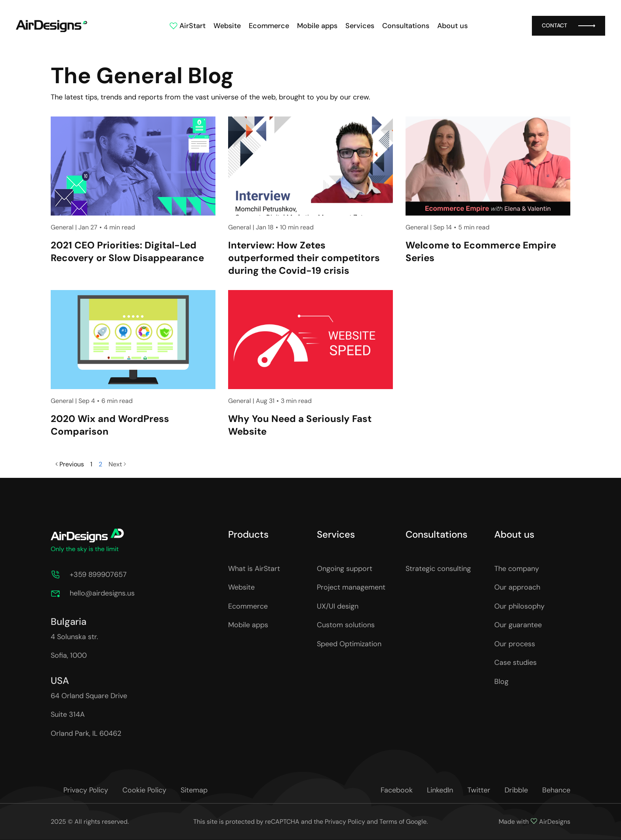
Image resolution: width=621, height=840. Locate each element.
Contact (569, 26)
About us (452, 26)
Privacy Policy (345, 822)
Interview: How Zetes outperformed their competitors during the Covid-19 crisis (304, 258)
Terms (388, 822)
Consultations (406, 26)
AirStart (187, 26)
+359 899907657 (98, 575)
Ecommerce (269, 26)
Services (360, 26)
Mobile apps (317, 26)
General (62, 227)
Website (227, 26)
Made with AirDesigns (534, 822)
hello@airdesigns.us (102, 593)
